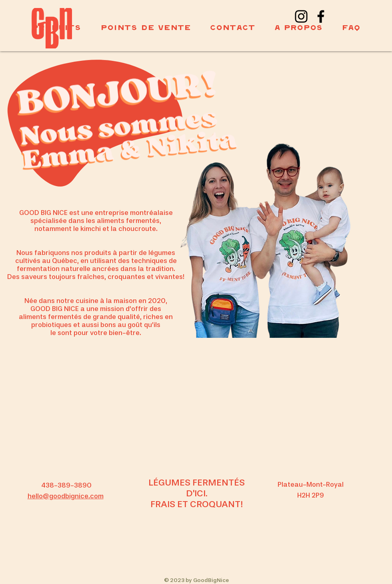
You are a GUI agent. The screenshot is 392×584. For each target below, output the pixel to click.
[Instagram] (301, 16)
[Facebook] (321, 16)
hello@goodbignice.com (66, 497)
